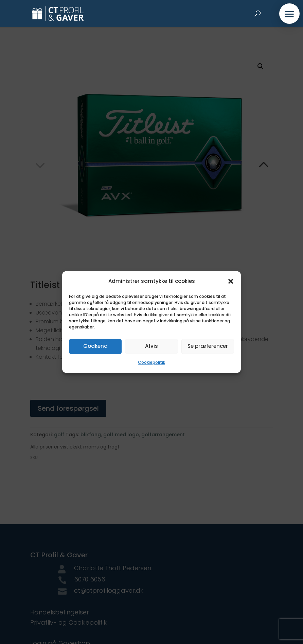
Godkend (95, 346)
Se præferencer (208, 346)
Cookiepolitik (151, 362)
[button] (231, 282)
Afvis (151, 346)
